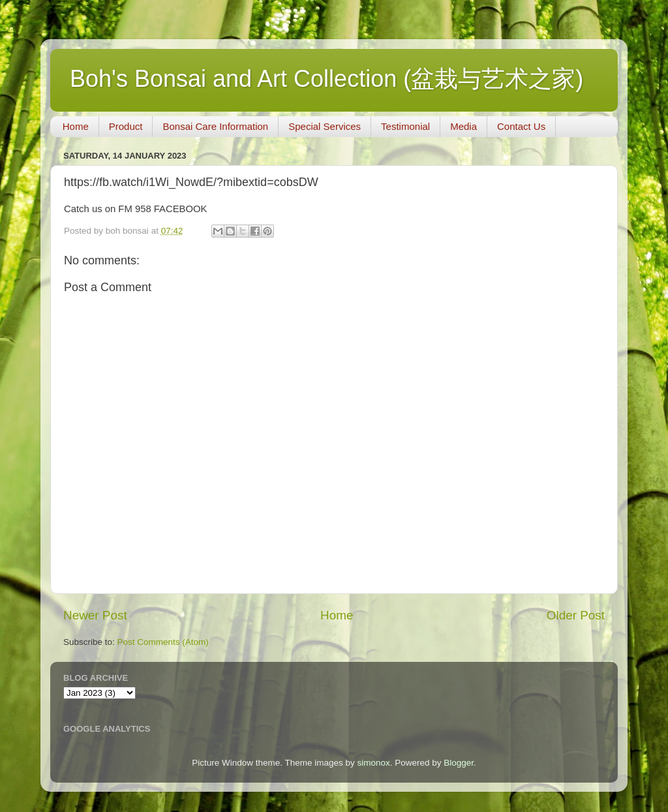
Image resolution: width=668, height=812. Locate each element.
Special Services (325, 126)
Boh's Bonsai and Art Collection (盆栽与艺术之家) (326, 79)
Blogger (459, 763)
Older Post (576, 615)
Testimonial (405, 126)
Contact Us (521, 126)
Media (463, 126)
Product (126, 126)
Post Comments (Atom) (163, 642)
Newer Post (95, 615)
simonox (373, 763)
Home (76, 126)
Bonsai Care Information (215, 126)
